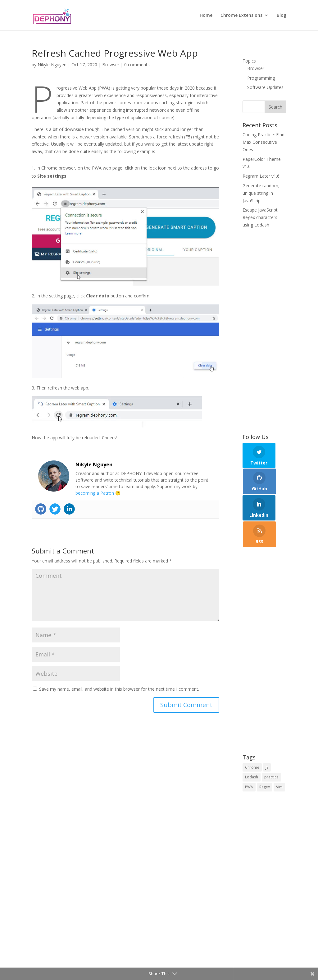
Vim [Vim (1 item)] (279, 743)
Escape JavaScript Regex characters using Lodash (260, 217)
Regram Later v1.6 (261, 176)
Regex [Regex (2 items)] (265, 743)
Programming (261, 78)
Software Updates (265, 87)
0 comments (137, 65)
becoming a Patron (95, 493)
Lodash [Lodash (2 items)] (252, 733)
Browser (111, 65)
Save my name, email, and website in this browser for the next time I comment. (119, 689)
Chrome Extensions (241, 16)
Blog (282, 16)
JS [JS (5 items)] (267, 723)
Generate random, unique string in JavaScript (261, 193)
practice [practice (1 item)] (271, 733)
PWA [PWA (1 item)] (249, 743)
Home (206, 16)
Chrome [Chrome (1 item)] (252, 723)
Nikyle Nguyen (52, 65)
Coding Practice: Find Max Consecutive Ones (263, 142)
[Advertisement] (264, 331)
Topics (249, 61)
